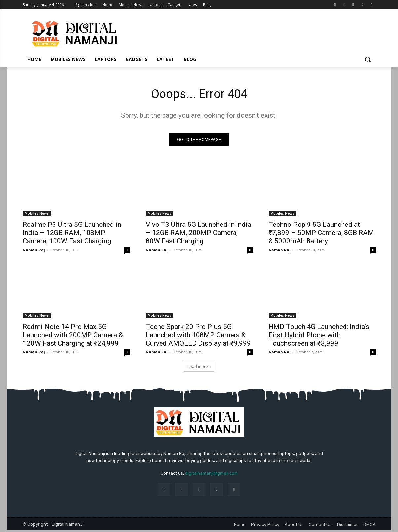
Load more (199, 368)
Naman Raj (34, 251)
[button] (368, 59)
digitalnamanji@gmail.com (211, 475)
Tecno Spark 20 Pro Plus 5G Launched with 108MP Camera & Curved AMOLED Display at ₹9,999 (198, 337)
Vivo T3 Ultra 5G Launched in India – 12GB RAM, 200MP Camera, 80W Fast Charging (199, 234)
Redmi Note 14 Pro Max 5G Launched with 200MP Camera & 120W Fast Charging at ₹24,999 (73, 337)
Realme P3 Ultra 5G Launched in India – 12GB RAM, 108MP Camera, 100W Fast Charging (72, 234)
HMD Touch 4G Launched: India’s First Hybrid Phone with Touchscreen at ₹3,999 (319, 337)
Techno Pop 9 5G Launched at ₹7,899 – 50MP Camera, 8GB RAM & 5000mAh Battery (321, 234)
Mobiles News (37, 215)
